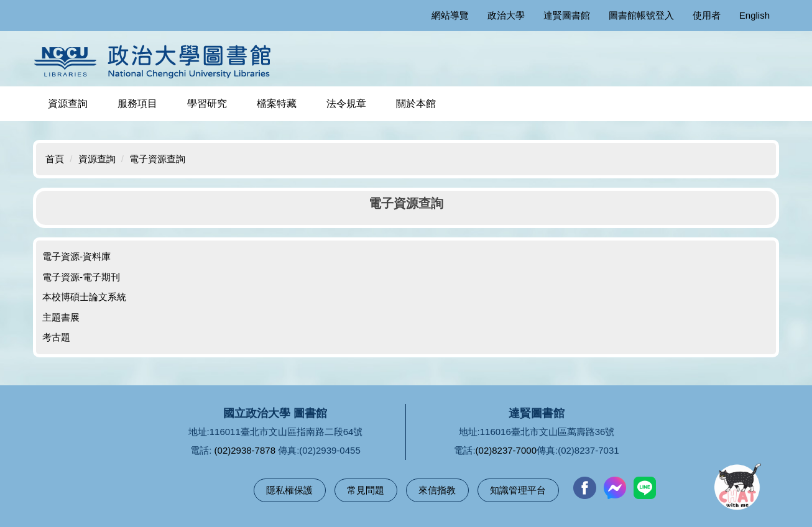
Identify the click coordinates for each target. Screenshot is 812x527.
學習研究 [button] (207, 103)
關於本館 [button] (416, 103)
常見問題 (366, 490)
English (754, 15)
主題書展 (61, 317)
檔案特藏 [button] (277, 103)
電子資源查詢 (157, 159)
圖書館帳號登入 (641, 15)
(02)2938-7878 (245, 450)
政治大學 (506, 15)
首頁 (55, 159)
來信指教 (437, 490)
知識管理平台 (518, 490)
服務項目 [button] (137, 103)
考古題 (56, 337)
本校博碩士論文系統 (84, 297)
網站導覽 (450, 15)
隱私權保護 (289, 490)
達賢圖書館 (567, 15)
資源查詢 (97, 159)
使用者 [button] (707, 15)
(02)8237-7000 (506, 450)
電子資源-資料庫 (76, 256)
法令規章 (346, 103)
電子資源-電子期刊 (81, 277)
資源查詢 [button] (68, 103)
